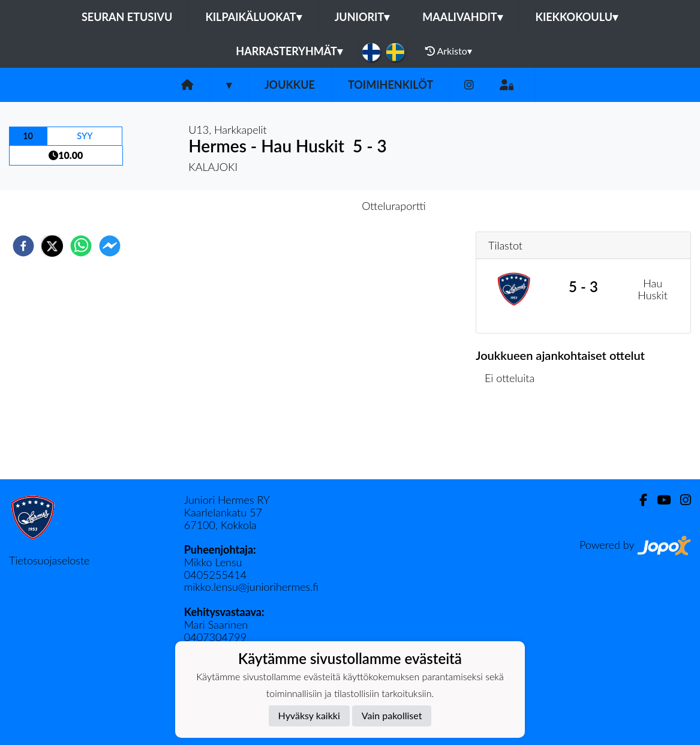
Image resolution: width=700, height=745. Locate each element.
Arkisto (449, 51)
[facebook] (23, 246)
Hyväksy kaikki (309, 715)
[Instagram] (469, 85)
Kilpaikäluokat (253, 17)
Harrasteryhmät (289, 51)
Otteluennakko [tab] (308, 206)
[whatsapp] (81, 246)
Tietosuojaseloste (49, 560)
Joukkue (290, 85)
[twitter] (52, 246)
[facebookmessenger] (110, 246)
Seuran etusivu (127, 17)
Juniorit (362, 17)
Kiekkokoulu (577, 17)
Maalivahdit (462, 17)
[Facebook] (639, 500)
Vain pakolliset (392, 715)
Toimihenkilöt (390, 85)
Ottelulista (514, 439)
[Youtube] (659, 500)
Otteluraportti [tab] (394, 206)
